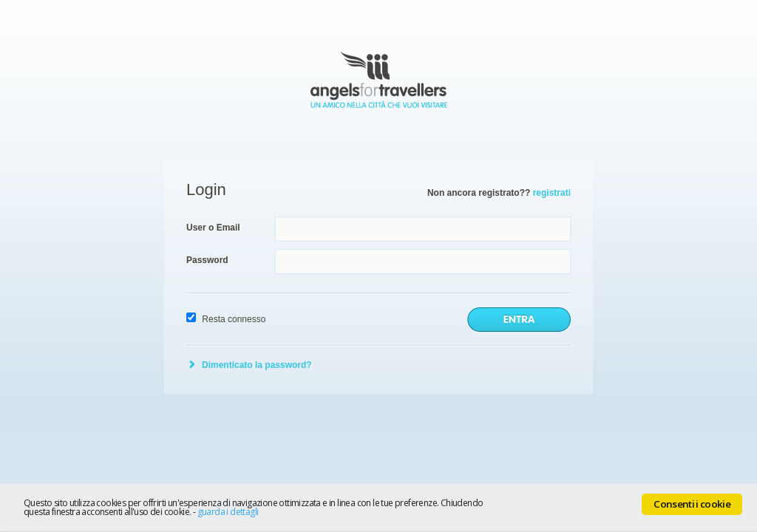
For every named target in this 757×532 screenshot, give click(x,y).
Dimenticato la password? (257, 365)
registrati (552, 193)
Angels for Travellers (379, 80)
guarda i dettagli (228, 512)
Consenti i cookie (692, 504)
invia (519, 320)
